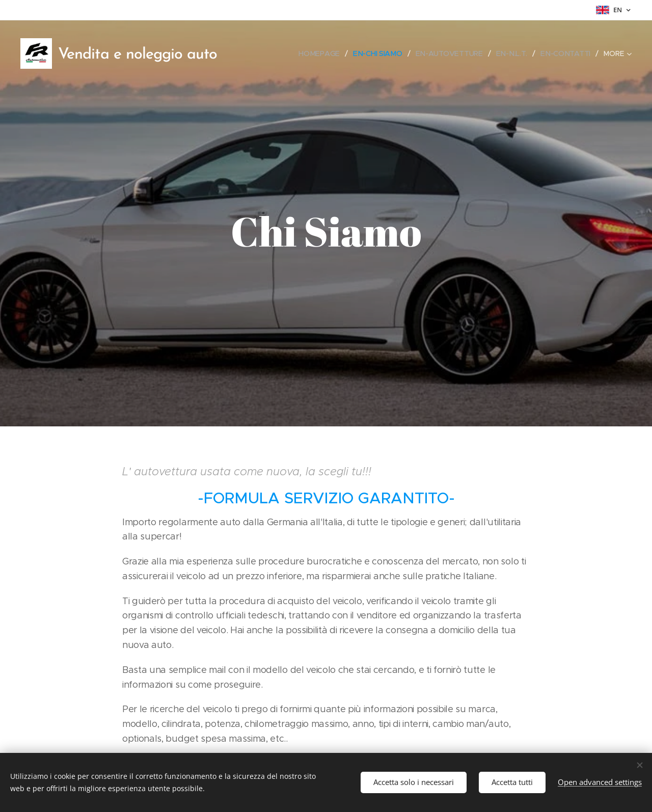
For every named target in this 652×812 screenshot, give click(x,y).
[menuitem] (322, 53)
